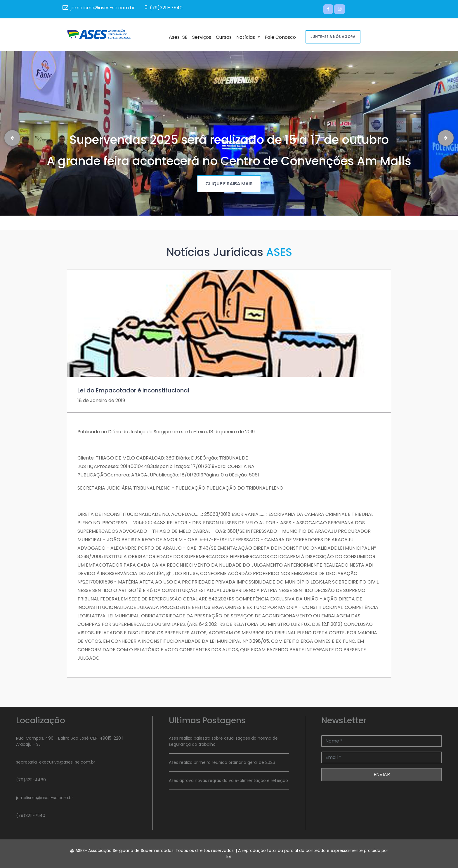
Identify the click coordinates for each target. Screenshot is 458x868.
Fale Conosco (281, 37)
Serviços (203, 37)
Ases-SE (179, 37)
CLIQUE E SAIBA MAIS (229, 184)
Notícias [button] (249, 37)
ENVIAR (382, 774)
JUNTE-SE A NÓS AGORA (333, 37)
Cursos (225, 37)
